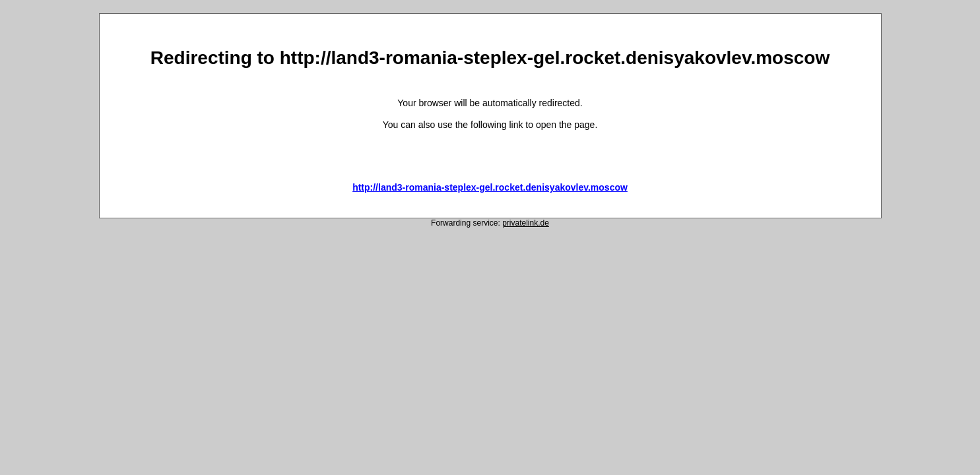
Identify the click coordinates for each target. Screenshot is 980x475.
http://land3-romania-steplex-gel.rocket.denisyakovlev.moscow (490, 187)
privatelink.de (526, 223)
